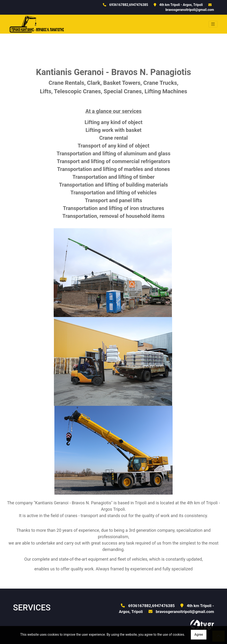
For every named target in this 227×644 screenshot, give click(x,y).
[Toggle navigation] (213, 24)
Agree (199, 635)
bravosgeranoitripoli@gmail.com (190, 10)
